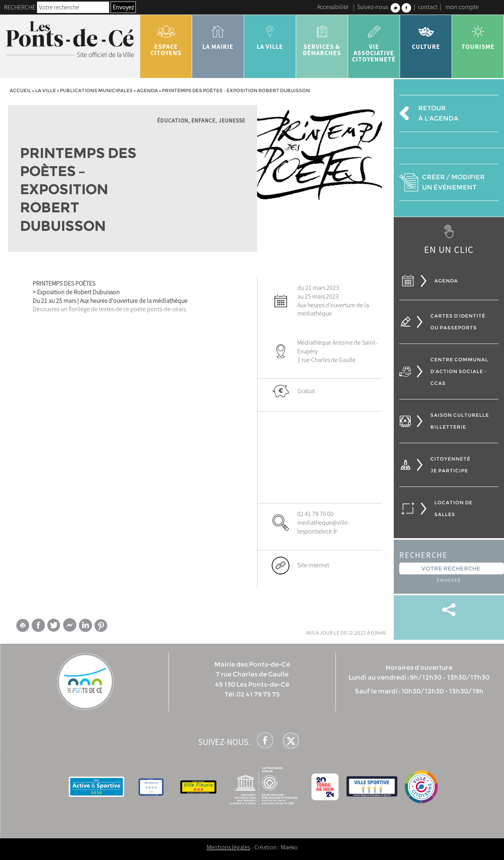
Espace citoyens (166, 38)
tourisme (478, 35)
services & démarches (322, 38)
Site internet (313, 565)
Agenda (147, 90)
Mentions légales (228, 847)
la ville (270, 35)
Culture (426, 35)
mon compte (462, 7)
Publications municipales (96, 90)
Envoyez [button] (123, 7)
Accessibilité (333, 7)
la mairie (218, 35)
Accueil (20, 90)
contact (428, 7)
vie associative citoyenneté (374, 41)
